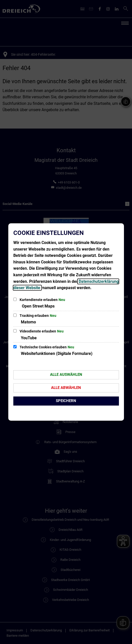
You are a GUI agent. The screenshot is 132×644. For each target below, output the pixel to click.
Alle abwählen (66, 388)
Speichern (66, 401)
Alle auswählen (66, 375)
